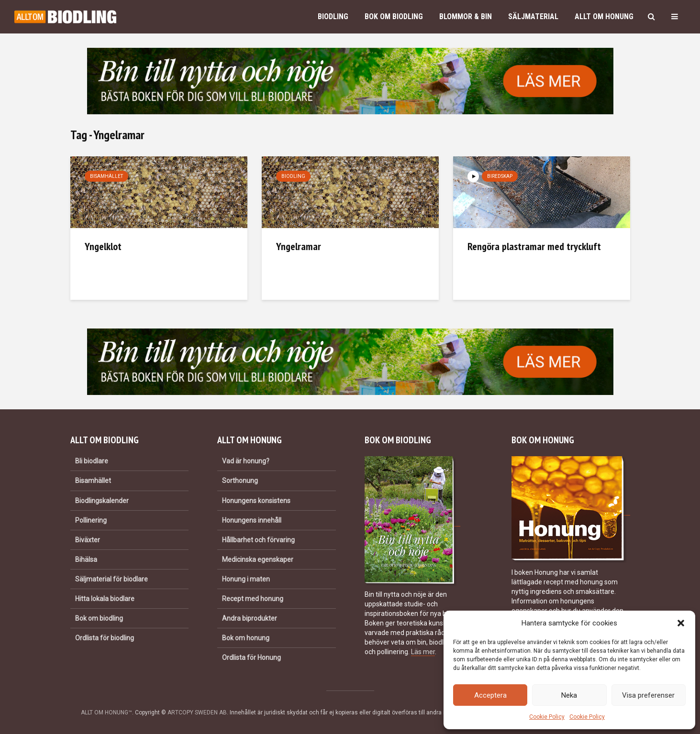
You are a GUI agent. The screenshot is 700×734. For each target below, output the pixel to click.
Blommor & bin (466, 16)
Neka (569, 695)
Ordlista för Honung (251, 657)
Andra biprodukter (250, 618)
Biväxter (88, 540)
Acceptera (490, 695)
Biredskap (500, 176)
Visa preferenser (648, 695)
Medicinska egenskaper (258, 559)
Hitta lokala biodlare (105, 599)
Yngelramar (299, 246)
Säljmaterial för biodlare (111, 579)
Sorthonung (240, 481)
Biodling (333, 16)
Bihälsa (86, 559)
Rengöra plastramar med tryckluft (534, 246)
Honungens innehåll (252, 520)
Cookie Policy (547, 717)
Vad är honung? (246, 461)
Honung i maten (246, 579)
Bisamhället (106, 176)
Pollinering (91, 520)
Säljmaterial (533, 16)
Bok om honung (246, 638)
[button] (681, 623)
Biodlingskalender (102, 501)
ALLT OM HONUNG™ (106, 712)
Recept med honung (253, 599)
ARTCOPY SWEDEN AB (197, 712)
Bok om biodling (394, 16)
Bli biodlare (92, 461)
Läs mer (423, 652)
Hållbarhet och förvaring (258, 540)
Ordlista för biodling (105, 638)
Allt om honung (604, 16)
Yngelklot (103, 246)
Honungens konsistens (256, 501)
